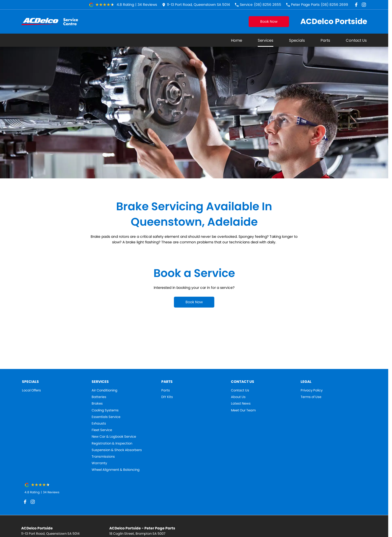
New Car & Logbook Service (114, 437)
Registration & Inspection (112, 443)
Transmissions (103, 457)
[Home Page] (50, 22)
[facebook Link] (356, 5)
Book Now (269, 21)
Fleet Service (102, 430)
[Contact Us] (196, 5)
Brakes (97, 404)
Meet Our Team (243, 410)
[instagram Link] (364, 5)
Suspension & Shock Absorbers (117, 450)
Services (266, 40)
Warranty (99, 463)
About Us (238, 397)
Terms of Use (311, 397)
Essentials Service (106, 417)
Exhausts (99, 424)
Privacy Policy (312, 390)
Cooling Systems (105, 410)
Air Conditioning (104, 390)
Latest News (241, 404)
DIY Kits (167, 397)
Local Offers (31, 390)
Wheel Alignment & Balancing (116, 470)
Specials (297, 40)
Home (237, 40)
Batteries (99, 397)
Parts (325, 40)
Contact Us (356, 40)
